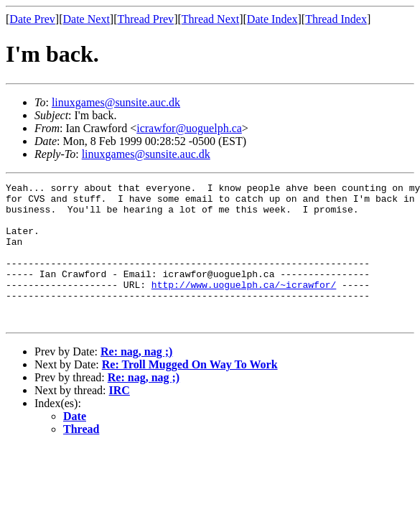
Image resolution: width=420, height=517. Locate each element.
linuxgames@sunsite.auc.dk (116, 102)
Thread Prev (145, 19)
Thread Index (336, 19)
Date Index (272, 19)
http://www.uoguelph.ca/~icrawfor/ (244, 306)
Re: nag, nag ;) (136, 379)
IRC (120, 418)
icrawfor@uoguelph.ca (189, 128)
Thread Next (210, 19)
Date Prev (32, 19)
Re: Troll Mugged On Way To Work (190, 392)
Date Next (87, 19)
